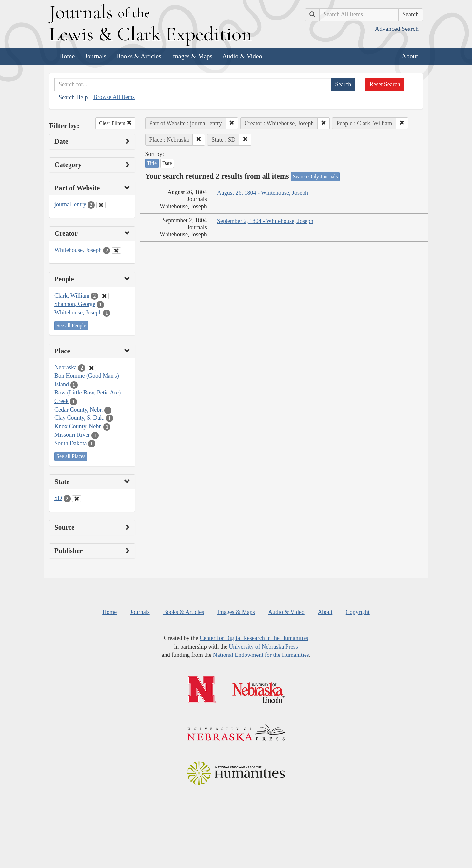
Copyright (358, 612)
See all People (71, 325)
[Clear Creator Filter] (116, 251)
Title (152, 163)
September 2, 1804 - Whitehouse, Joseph (265, 221)
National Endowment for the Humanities (261, 655)
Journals (95, 56)
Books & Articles (138, 56)
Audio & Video (242, 56)
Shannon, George (75, 304)
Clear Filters (115, 123)
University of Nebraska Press (263, 647)
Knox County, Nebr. (78, 426)
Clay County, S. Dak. (79, 418)
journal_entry (70, 204)
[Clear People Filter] (104, 296)
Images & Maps (192, 56)
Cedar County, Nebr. (79, 410)
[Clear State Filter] (77, 499)
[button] (232, 123)
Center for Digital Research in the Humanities (254, 638)
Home (67, 56)
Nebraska (66, 367)
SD (58, 498)
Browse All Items (114, 97)
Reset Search (385, 84)
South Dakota (71, 443)
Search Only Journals (315, 177)
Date (167, 163)
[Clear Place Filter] (91, 368)
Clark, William (72, 296)
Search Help (73, 97)
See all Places (71, 456)
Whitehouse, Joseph (78, 250)
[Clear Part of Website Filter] (101, 205)
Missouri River (72, 435)
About (410, 56)
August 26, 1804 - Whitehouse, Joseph (263, 193)
